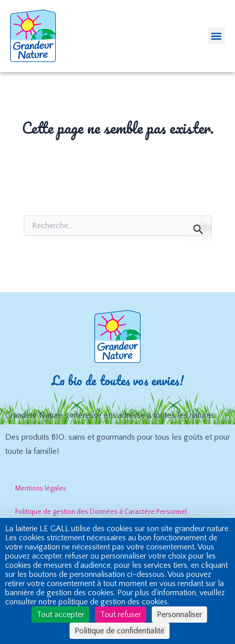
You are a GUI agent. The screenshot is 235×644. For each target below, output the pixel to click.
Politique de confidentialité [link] (120, 631)
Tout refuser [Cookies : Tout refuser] (121, 615)
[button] (216, 36)
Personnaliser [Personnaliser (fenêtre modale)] (179, 615)
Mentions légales (41, 488)
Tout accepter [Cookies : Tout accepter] (60, 615)
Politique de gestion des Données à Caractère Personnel (101, 512)
